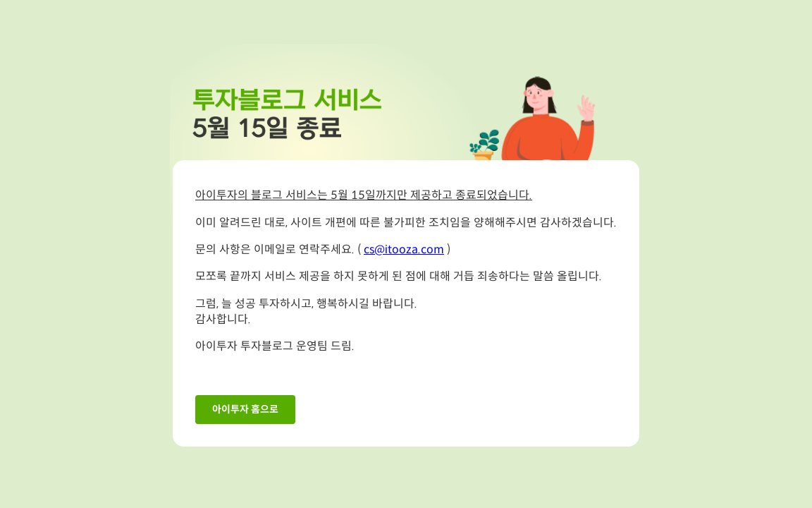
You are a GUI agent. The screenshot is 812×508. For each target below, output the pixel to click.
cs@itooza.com (404, 250)
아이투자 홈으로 (245, 410)
